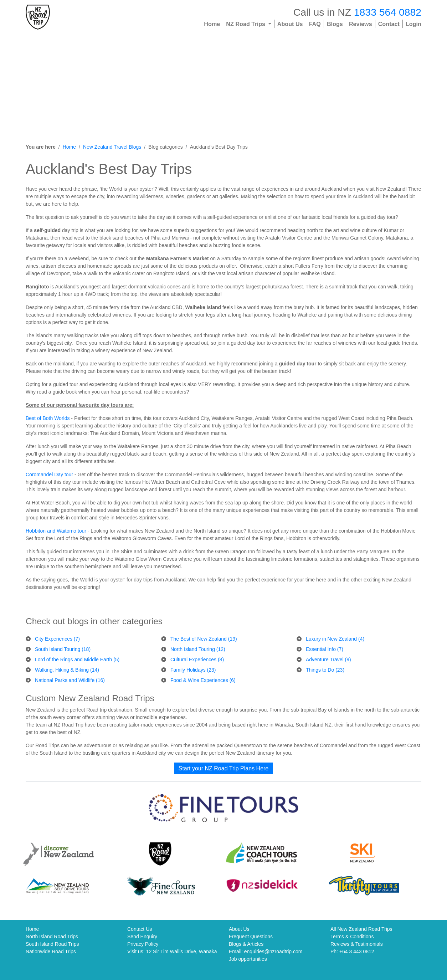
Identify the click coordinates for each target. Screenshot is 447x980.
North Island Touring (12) (198, 649)
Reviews (361, 24)
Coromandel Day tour (49, 474)
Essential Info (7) (325, 649)
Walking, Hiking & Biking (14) (67, 670)
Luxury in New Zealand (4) (335, 639)
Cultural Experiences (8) (197, 660)
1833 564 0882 (388, 12)
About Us (290, 24)
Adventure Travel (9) (328, 660)
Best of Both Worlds (48, 418)
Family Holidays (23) (193, 670)
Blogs (335, 24)
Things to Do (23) (325, 670)
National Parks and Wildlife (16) (70, 680)
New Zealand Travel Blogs (112, 147)
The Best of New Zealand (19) (204, 639)
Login (413, 24)
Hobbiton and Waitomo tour (56, 531)
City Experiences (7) (57, 639)
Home (212, 24)
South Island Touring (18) (63, 649)
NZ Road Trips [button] (246, 24)
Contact (389, 24)
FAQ (315, 24)
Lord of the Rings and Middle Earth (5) (77, 660)
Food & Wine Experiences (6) (203, 680)
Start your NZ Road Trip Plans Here (224, 768)
